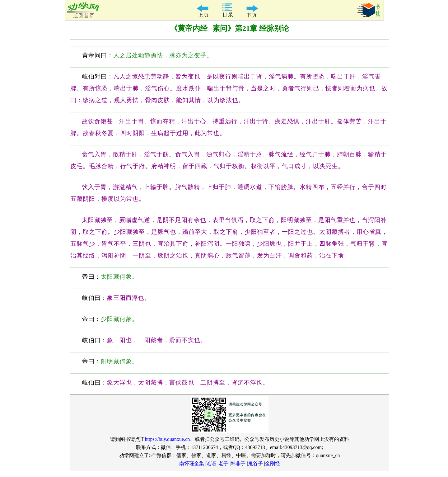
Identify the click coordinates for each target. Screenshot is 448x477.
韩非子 (238, 463)
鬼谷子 (255, 463)
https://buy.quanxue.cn (168, 439)
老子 (223, 463)
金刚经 (273, 463)
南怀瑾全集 (192, 463)
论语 (211, 463)
